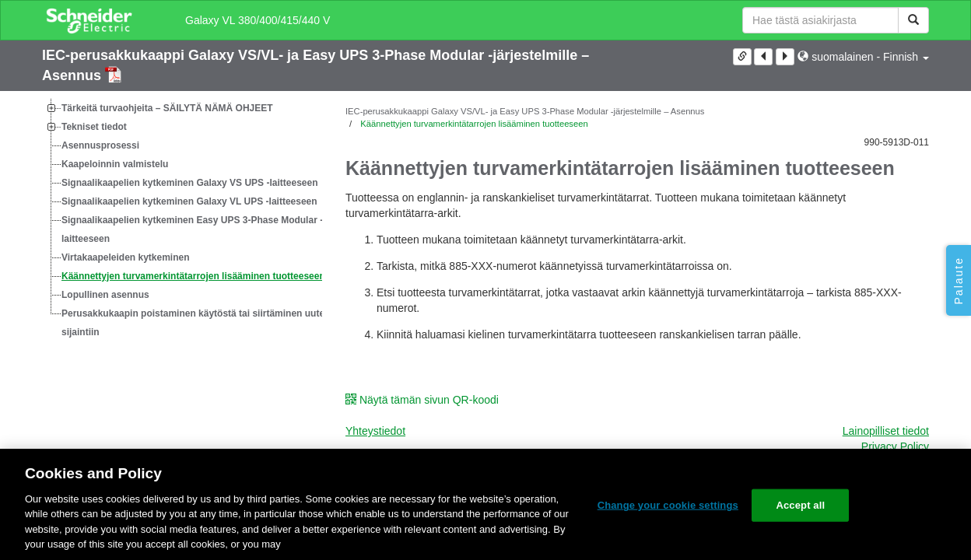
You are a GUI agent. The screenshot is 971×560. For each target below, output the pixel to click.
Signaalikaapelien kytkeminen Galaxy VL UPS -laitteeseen (189, 201)
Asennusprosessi (100, 145)
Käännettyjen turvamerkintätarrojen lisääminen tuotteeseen (193, 276)
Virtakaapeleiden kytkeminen (126, 257)
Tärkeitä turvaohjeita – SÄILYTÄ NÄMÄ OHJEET (167, 108)
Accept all (800, 505)
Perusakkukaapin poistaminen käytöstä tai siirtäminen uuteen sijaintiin (198, 323)
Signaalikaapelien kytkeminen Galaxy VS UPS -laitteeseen (189, 183)
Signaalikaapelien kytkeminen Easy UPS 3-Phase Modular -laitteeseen (192, 229)
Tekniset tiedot (94, 127)
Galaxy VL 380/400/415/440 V (258, 20)
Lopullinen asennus (105, 295)
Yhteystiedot (375, 431)
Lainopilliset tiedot (886, 431)
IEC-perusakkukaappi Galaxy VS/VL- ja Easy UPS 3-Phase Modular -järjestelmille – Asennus (525, 111)
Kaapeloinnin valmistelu (115, 164)
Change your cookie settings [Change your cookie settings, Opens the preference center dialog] (668, 505)
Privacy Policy (895, 446)
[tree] (182, 220)
